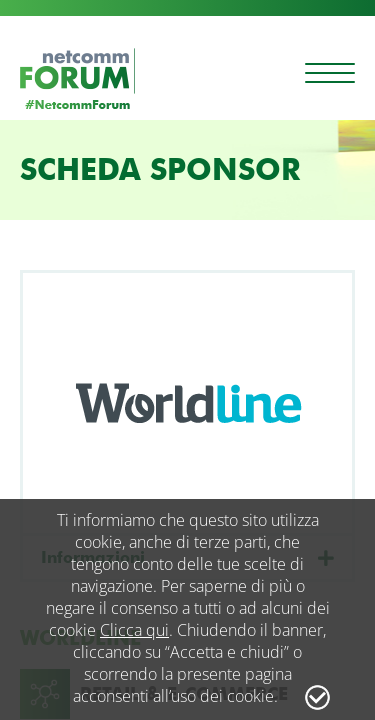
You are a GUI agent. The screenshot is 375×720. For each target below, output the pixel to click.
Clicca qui (134, 630)
